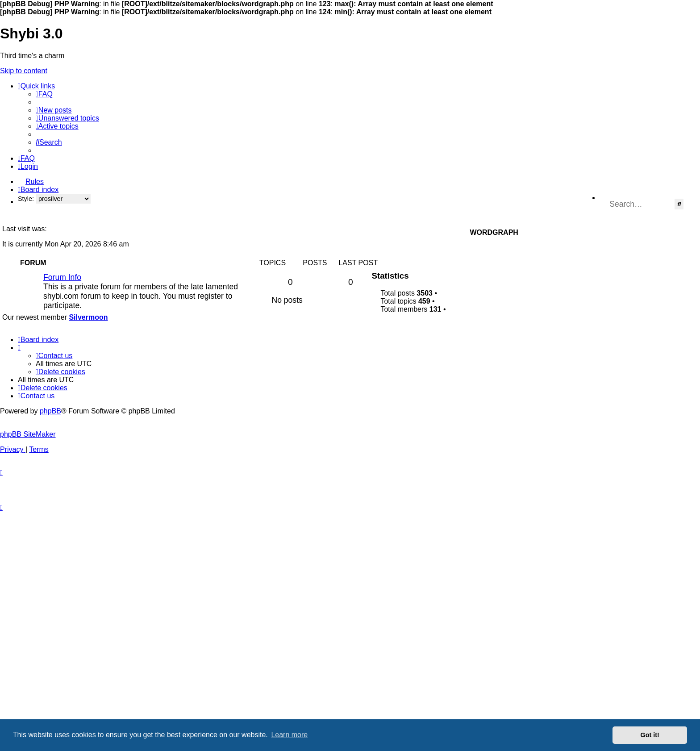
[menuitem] (44, 94)
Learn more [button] (289, 735)
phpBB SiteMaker (28, 434)
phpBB (50, 411)
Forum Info (62, 277)
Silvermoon (88, 317)
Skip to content (24, 71)
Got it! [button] (650, 735)
